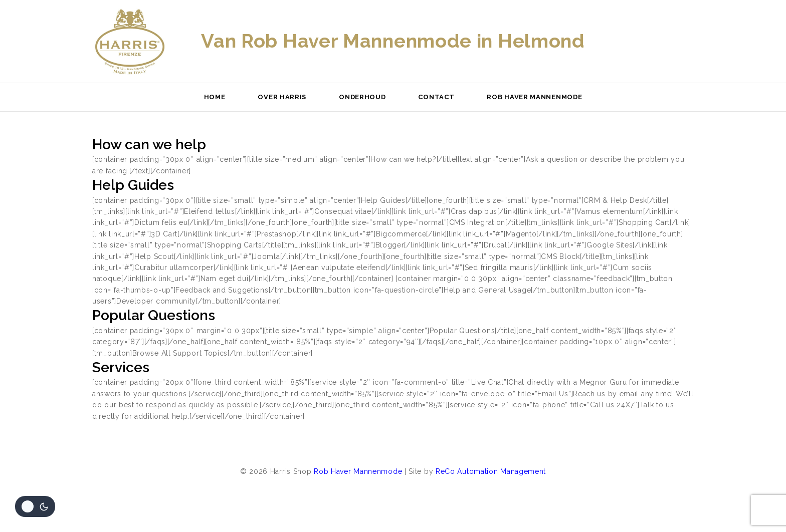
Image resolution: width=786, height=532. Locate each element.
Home (215, 97)
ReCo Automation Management (491, 471)
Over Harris (282, 97)
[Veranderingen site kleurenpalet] (35, 506)
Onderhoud (362, 97)
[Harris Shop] (130, 42)
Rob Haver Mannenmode (534, 97)
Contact (436, 97)
